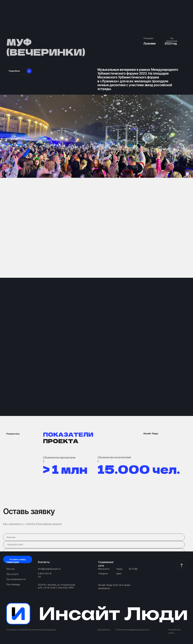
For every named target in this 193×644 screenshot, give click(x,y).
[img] (97, 614)
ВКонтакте (104, 569)
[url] (94, 552)
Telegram (103, 573)
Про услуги (12, 574)
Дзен (119, 573)
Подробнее (14, 71)
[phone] (94, 545)
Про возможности (16, 579)
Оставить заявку (18, 559)
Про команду (13, 584)
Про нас (11, 569)
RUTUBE (133, 569)
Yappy (119, 569)
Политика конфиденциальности (132, 630)
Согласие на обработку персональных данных (31, 630)
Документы (104, 630)
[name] (94, 537)
